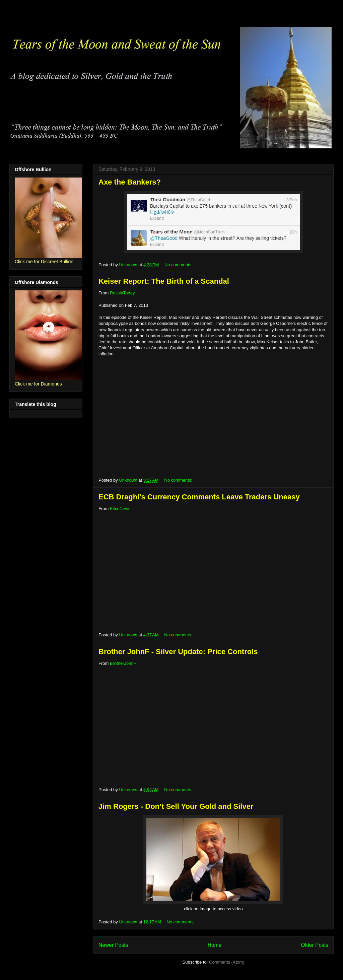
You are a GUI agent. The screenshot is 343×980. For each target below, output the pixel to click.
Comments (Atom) (227, 962)
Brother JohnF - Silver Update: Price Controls (178, 652)
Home (215, 945)
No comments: (179, 265)
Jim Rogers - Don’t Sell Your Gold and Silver (176, 806)
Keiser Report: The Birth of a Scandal (164, 281)
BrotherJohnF (123, 663)
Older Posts (315, 945)
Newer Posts (113, 945)
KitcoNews (120, 509)
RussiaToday (122, 293)
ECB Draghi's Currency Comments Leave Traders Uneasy (199, 497)
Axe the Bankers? (130, 182)
